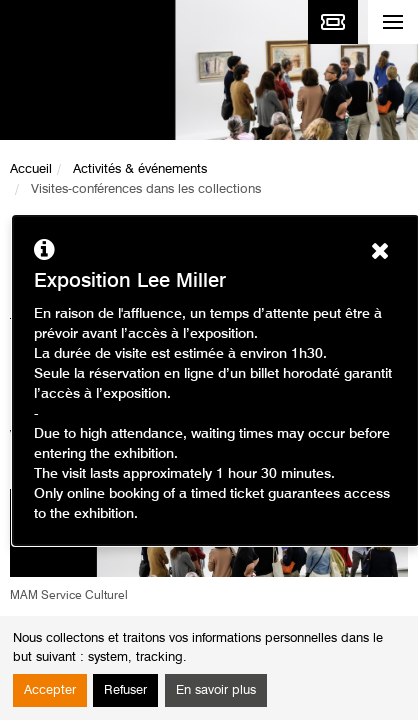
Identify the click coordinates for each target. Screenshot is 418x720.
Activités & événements (140, 169)
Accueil (31, 169)
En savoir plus (216, 690)
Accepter (50, 690)
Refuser (125, 690)
